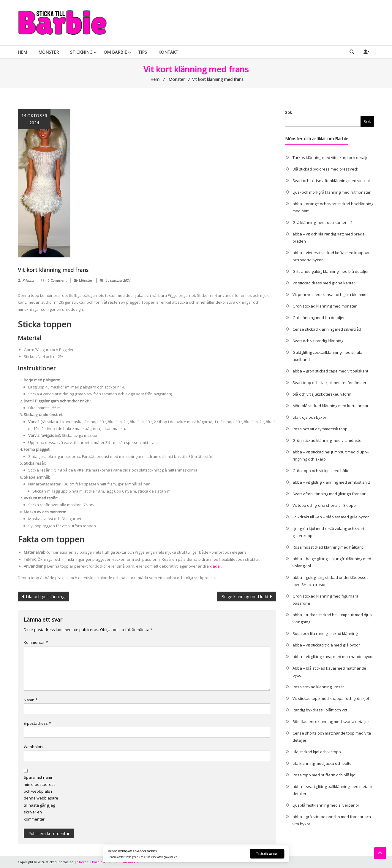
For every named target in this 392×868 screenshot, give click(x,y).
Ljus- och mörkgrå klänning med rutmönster (332, 192)
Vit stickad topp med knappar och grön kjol (331, 698)
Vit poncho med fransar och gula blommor (330, 294)
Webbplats (34, 747)
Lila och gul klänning (45, 597)
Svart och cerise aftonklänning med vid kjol (331, 181)
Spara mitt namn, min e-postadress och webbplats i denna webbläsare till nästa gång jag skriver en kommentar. (41, 798)
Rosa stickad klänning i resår (318, 687)
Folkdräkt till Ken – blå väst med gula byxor (331, 517)
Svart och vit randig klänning (318, 341)
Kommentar (36, 642)
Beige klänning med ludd (245, 597)
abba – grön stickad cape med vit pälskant (330, 371)
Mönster (49, 52)
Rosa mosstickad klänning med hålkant (328, 547)
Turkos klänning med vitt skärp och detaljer (331, 157)
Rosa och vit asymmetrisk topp (320, 429)
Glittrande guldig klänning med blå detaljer (331, 271)
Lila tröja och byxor (309, 417)
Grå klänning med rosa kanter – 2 (323, 222)
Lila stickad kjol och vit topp (317, 752)
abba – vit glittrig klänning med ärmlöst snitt (331, 482)
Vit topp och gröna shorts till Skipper (325, 505)
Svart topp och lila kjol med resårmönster (329, 383)
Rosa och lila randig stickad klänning (325, 633)
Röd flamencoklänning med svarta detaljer (331, 722)
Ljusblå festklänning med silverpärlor (326, 805)
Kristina (28, 280)
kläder (215, 566)
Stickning (81, 52)
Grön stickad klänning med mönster (325, 306)
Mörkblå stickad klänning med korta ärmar (331, 406)
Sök (289, 112)
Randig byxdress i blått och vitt (320, 710)
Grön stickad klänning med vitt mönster (328, 440)
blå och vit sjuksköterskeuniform (322, 394)
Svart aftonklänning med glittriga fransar (329, 494)
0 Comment (57, 280)
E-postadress (37, 723)
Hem (22, 52)
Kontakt (168, 52)
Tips (143, 52)
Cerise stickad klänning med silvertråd (327, 329)
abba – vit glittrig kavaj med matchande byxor (333, 657)
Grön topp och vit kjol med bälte (321, 471)
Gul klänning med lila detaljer (319, 318)
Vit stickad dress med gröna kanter (324, 283)
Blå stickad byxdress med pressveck (325, 169)
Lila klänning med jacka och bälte (322, 763)
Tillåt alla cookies (267, 854)
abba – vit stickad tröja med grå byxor (326, 645)
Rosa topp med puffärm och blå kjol (324, 775)
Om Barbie (115, 52)
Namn (31, 700)
